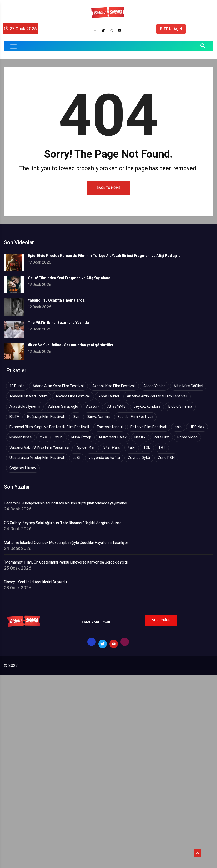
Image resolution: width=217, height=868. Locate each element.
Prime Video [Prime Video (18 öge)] (187, 437)
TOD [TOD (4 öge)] (147, 448)
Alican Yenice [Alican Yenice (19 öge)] (155, 386)
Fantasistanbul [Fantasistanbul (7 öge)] (110, 427)
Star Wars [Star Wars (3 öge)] (112, 448)
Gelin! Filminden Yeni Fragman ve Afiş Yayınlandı (70, 278)
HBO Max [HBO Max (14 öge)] (197, 427)
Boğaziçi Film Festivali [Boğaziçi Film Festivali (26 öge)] (46, 417)
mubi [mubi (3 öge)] (59, 437)
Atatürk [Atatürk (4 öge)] (93, 407)
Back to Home (108, 188)
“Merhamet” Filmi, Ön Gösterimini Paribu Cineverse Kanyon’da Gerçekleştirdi (66, 562)
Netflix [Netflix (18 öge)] (140, 437)
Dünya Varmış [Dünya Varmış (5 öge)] (98, 417)
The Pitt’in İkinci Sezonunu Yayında (58, 323)
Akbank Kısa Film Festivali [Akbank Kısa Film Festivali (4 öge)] (114, 386)
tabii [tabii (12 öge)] (132, 448)
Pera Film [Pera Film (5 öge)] (162, 437)
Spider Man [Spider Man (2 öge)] (86, 448)
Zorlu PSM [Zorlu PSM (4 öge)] (166, 458)
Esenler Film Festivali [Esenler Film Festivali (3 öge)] (135, 417)
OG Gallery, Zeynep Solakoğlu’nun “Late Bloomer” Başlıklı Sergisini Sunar (62, 523)
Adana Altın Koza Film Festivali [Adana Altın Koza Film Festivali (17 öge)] (59, 386)
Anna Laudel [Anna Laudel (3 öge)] (109, 396)
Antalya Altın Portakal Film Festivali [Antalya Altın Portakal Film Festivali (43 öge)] (157, 396)
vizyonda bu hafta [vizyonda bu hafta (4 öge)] (104, 458)
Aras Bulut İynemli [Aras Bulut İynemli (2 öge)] (25, 407)
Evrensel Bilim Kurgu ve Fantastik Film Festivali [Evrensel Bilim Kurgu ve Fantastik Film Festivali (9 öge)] (49, 427)
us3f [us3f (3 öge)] (77, 458)
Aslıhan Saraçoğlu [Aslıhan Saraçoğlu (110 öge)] (63, 407)
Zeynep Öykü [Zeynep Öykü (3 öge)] (139, 458)
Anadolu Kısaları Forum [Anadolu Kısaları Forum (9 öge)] (29, 396)
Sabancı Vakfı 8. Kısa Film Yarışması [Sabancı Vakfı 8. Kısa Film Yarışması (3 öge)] (39, 448)
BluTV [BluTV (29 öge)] (14, 417)
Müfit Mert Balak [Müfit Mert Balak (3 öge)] (113, 437)
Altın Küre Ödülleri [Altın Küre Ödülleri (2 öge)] (188, 386)
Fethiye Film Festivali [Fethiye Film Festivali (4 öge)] (149, 427)
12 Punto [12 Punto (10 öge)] (17, 386)
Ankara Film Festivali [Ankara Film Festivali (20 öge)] (73, 396)
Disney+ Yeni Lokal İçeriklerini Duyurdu (35, 582)
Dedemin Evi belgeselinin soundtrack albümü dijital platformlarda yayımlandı (65, 503)
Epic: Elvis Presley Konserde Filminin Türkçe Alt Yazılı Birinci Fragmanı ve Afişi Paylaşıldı (105, 256)
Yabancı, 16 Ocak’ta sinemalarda (56, 300)
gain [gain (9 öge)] (178, 427)
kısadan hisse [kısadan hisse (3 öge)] (21, 437)
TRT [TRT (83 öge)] (162, 448)
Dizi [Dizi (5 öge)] (76, 417)
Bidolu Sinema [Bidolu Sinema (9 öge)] (180, 407)
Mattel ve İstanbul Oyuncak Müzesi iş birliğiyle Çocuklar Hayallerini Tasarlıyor (66, 543)
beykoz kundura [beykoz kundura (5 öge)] (147, 407)
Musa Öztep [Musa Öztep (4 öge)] (81, 437)
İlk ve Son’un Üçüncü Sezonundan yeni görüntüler (71, 345)
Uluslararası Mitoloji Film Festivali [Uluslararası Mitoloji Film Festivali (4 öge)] (37, 458)
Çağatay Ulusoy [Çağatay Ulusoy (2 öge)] (23, 468)
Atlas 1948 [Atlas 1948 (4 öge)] (117, 407)
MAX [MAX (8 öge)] (43, 437)
